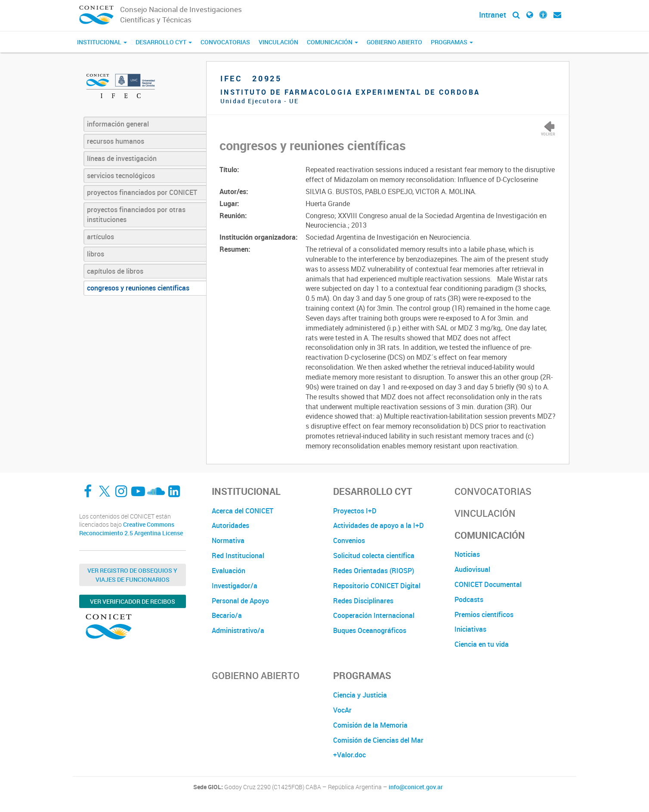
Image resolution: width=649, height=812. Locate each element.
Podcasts (469, 599)
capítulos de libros (115, 271)
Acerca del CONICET (243, 511)
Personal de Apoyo (240, 601)
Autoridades (230, 525)
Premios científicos (484, 614)
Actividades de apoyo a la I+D (379, 525)
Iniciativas (470, 629)
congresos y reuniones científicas (138, 288)
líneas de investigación (122, 158)
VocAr (342, 710)
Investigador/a (235, 586)
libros (96, 254)
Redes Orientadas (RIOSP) (374, 571)
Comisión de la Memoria (370, 725)
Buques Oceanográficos (370, 630)
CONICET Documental (488, 584)
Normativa (228, 540)
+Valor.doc (349, 755)
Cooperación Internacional (374, 615)
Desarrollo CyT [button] (164, 42)
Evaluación (229, 571)
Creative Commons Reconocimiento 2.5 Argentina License (131, 529)
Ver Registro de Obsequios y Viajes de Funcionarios (132, 575)
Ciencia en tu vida (482, 644)
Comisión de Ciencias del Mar (378, 740)
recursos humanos (116, 141)
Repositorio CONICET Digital (377, 586)
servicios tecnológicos (121, 176)
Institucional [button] (102, 42)
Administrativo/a (238, 630)
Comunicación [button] (332, 42)
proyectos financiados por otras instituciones (136, 215)
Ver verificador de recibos (133, 601)
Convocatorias (225, 42)
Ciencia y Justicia (360, 695)
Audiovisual (472, 569)
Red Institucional (238, 556)
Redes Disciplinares (363, 601)
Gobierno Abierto (394, 42)
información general (118, 124)
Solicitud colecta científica (374, 556)
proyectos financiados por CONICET (142, 192)
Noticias (467, 554)
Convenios (349, 540)
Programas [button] (452, 42)
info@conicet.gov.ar (416, 787)
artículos (100, 237)
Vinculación (278, 42)
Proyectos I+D (355, 511)
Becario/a (227, 615)
